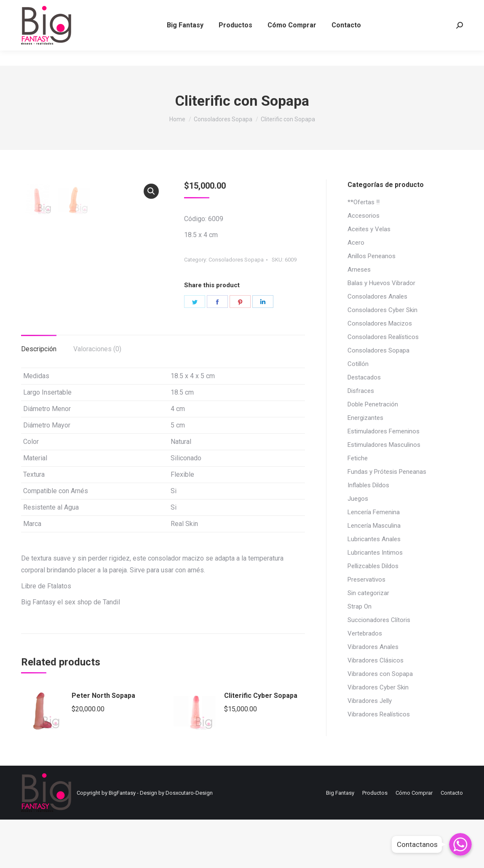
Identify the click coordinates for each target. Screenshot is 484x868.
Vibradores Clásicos (376, 660)
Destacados (364, 377)
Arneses (359, 270)
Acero (356, 243)
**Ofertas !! (364, 202)
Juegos (358, 499)
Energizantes (365, 418)
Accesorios (364, 216)
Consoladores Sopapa (236, 260)
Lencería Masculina (374, 526)
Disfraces (361, 391)
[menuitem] (185, 40)
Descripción (39, 397)
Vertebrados (365, 633)
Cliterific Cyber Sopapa (261, 744)
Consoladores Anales (377, 296)
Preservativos (366, 580)
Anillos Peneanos (372, 256)
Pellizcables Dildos (373, 566)
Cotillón (358, 364)
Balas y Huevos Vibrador (381, 283)
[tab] (39, 393)
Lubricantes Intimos (375, 553)
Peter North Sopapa (103, 744)
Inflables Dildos (368, 485)
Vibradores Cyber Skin (378, 687)
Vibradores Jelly (370, 701)
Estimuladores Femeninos (384, 431)
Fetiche (358, 458)
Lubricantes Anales (374, 539)
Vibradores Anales (373, 647)
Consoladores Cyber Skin (382, 310)
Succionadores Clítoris (379, 620)
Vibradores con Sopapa (380, 674)
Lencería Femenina (374, 512)
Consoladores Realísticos (383, 337)
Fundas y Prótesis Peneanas (387, 472)
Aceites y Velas (369, 229)
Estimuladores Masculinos (384, 445)
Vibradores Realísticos (379, 714)
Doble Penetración (373, 404)
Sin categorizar (368, 593)
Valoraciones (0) (97, 397)
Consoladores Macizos (380, 323)
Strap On (360, 606)
